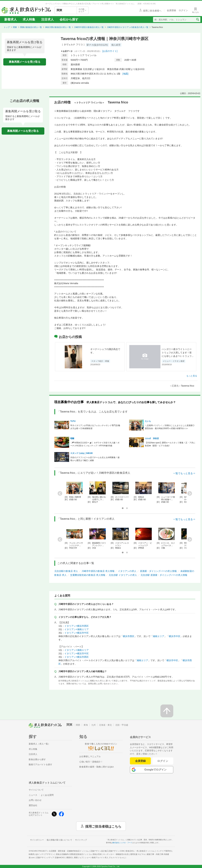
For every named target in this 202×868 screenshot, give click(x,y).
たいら (148, 421)
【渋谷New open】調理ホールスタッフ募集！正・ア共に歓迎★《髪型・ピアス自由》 (170, 444)
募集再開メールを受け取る (25, 62)
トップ (7, 27)
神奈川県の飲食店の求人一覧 (58, 27)
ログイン (163, 761)
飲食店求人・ (140, 851)
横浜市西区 (129, 636)
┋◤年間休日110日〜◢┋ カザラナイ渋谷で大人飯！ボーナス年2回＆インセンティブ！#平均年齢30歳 (95, 444)
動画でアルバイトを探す (40, 765)
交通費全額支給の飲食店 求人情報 (88, 575)
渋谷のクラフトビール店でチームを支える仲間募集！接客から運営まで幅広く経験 (95, 459)
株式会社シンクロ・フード (122, 843)
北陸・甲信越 (122, 725)
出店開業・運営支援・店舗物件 (69, 851)
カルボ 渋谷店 (152, 438)
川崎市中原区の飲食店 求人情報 (98, 571)
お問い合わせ (35, 800)
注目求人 (47, 19)
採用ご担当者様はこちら (103, 826)
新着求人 (11, 19)
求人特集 (29, 19)
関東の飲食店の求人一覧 (31, 27)
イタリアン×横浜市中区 (77, 633)
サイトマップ (81, 840)
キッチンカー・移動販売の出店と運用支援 (124, 854)
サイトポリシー (37, 840)
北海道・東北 (105, 725)
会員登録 (140, 761)
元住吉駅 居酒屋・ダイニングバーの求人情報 (164, 575)
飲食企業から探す (37, 759)
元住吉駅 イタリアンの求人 (123, 575)
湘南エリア (158, 636)
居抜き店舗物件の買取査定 (79, 854)
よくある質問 (47, 795)
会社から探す (69, 19)
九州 (93, 725)
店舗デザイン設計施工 (107, 851)
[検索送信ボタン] (197, 20)
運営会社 (33, 805)
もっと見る (192, 376)
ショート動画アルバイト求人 (105, 857)
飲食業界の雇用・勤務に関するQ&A (96, 767)
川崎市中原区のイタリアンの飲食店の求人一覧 (128, 27)
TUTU (73, 421)
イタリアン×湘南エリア (77, 629)
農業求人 (75, 857)
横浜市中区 (175, 636)
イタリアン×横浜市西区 (77, 626)
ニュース (33, 795)
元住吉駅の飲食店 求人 (66, 571)
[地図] (125, 74)
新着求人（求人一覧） (39, 744)
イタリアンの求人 (127, 571)
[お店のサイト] (110, 51)
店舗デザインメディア (50, 857)
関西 (78, 725)
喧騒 (72, 438)
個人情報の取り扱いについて (59, 840)
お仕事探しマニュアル (90, 756)
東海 (86, 725)
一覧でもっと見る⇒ (184, 473)
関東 (15, 27)
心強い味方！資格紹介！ (91, 762)
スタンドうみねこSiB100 (81, 453)
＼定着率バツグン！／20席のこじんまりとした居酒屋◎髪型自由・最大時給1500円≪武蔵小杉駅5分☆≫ (170, 427)
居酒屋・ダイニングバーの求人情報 (158, 571)
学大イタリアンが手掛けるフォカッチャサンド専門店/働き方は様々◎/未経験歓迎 (95, 427)
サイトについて (36, 790)
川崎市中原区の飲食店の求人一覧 (89, 27)
